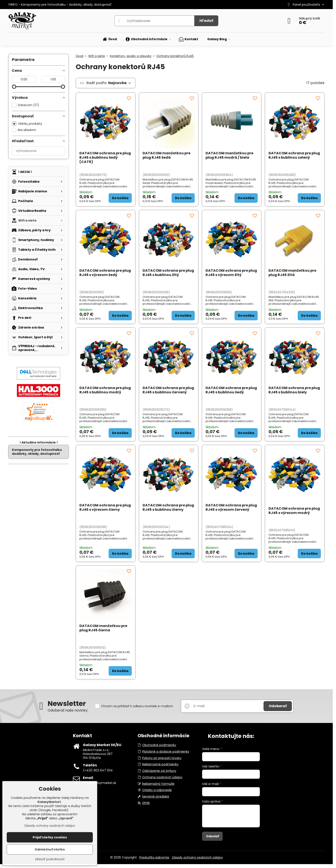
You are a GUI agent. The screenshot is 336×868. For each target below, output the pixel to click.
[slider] (14, 87)
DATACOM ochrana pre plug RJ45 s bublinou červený (168, 390)
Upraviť (66, 818)
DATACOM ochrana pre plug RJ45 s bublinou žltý (168, 273)
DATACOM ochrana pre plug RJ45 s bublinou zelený (294, 155)
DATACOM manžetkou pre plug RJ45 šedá (166, 155)
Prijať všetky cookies (50, 837)
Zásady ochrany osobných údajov (197, 857)
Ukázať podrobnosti (50, 859)
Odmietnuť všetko (50, 849)
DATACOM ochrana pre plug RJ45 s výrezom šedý (105, 273)
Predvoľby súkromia (154, 857)
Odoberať (278, 706)
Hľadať (206, 21)
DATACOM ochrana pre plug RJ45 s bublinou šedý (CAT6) (105, 157)
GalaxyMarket (49, 802)
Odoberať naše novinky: (68, 710)
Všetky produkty (27, 124)
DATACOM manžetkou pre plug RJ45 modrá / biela (229, 155)
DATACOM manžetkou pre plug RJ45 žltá (292, 273)
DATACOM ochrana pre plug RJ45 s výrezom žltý (231, 273)
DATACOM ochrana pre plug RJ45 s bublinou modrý (105, 390)
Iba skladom (24, 130)
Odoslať (212, 836)
